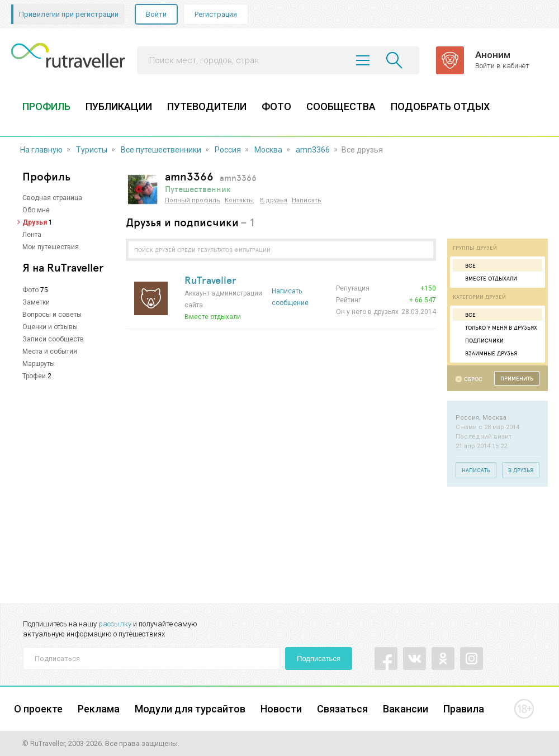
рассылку (115, 624)
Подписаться (319, 658)
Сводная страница (52, 198)
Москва (268, 150)
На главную (41, 150)
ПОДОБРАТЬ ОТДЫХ (440, 106)
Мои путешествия (51, 247)
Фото (30, 290)
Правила (464, 709)
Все (466, 265)
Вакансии (406, 709)
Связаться (342, 709)
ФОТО (276, 106)
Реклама (99, 709)
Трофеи (34, 376)
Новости (281, 709)
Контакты (239, 200)
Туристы (92, 150)
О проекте (38, 709)
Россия (228, 150)
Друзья (35, 222)
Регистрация (216, 14)
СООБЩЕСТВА (341, 106)
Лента (32, 235)
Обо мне (36, 210)
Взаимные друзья (486, 353)
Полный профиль (193, 200)
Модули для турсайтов (190, 709)
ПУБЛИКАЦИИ (119, 106)
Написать (307, 200)
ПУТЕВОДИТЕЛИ (207, 106)
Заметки (36, 302)
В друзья (274, 200)
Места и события (50, 351)
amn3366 (313, 150)
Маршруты (39, 364)
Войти (156, 14)
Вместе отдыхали (486, 278)
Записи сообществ (53, 339)
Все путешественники (161, 150)
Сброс (473, 379)
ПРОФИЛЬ (46, 106)
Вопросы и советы (52, 315)
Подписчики (480, 340)
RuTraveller (210, 280)
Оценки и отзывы (50, 327)
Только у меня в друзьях (496, 327)
